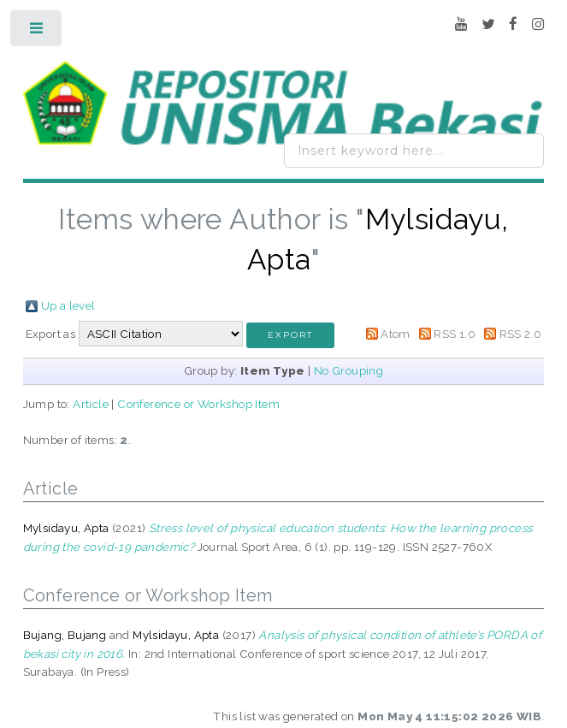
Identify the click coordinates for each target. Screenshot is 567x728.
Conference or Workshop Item (198, 404)
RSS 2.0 (521, 334)
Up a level (68, 305)
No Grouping (348, 370)
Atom (396, 334)
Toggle (37, 32)
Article (91, 404)
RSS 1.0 (455, 334)
